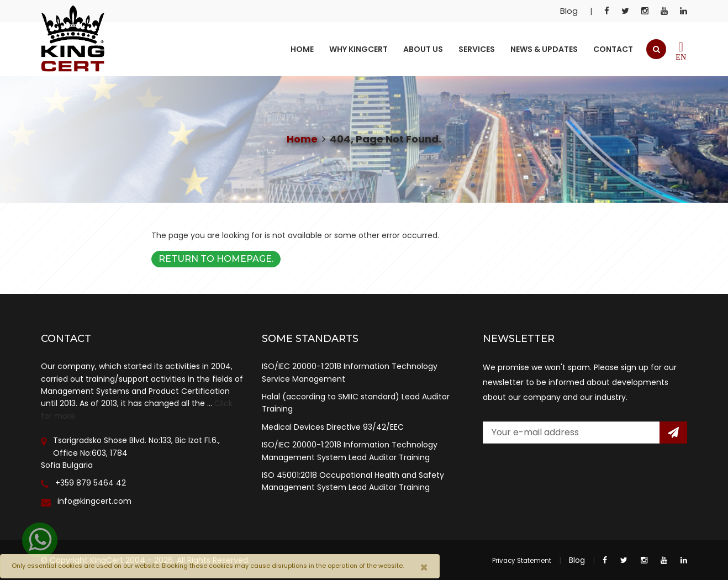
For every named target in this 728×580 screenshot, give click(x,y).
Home (302, 49)
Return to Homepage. (216, 259)
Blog (569, 11)
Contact (613, 49)
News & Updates (544, 49)
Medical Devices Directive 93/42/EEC (333, 427)
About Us (423, 49)
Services (477, 49)
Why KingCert (358, 49)
